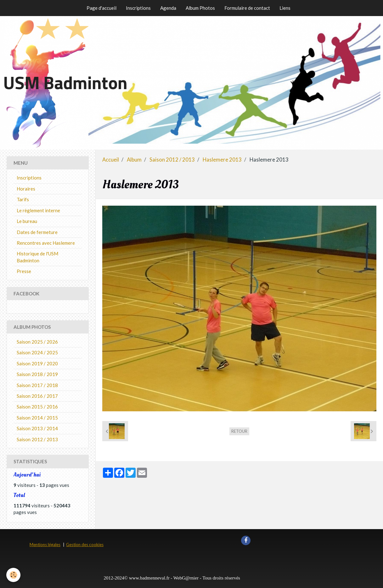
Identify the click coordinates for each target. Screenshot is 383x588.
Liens (285, 8)
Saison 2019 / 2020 (37, 363)
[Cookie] (13, 575)
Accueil (111, 160)
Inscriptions (138, 8)
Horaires (26, 189)
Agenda (168, 8)
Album (134, 160)
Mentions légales (45, 545)
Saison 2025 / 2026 (37, 342)
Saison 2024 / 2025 (37, 352)
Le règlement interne (38, 210)
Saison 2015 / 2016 (37, 407)
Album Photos (200, 8)
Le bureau (27, 221)
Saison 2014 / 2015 (37, 418)
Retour (239, 431)
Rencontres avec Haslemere (46, 243)
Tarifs (23, 199)
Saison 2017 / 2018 (37, 385)
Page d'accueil (101, 8)
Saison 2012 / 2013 (172, 160)
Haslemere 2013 (222, 160)
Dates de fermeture (37, 232)
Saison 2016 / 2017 (37, 396)
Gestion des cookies (85, 545)
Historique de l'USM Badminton (37, 257)
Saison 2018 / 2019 (37, 374)
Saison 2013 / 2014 (37, 428)
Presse (24, 271)
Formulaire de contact (247, 8)
